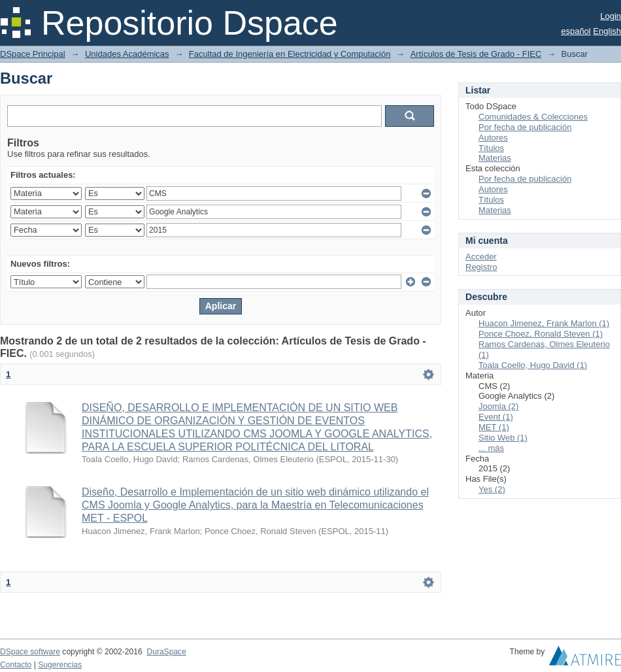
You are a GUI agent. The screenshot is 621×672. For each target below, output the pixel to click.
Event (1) (496, 417)
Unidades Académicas (127, 54)
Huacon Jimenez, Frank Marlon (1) (544, 323)
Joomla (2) (498, 406)
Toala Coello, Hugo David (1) (533, 365)
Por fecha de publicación (525, 127)
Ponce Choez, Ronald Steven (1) (541, 334)
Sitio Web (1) (503, 438)
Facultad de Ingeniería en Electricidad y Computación (290, 54)
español (576, 31)
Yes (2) (492, 489)
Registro (481, 267)
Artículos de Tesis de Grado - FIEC (476, 54)
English (607, 31)
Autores (493, 138)
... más (491, 448)
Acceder (481, 257)
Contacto (16, 665)
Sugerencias (60, 665)
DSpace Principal (33, 54)
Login (611, 16)
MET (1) (494, 427)
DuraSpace (166, 652)
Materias (495, 158)
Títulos (491, 148)
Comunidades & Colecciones (533, 117)
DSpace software (30, 652)
